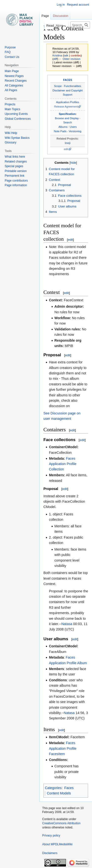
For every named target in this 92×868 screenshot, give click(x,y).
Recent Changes (16, 81)
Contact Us (12, 57)
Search (68, 122)
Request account (78, 5)
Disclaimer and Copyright (68, 90)
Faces (69, 788)
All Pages (11, 90)
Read (48, 26)
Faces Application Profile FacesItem (63, 748)
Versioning (75, 131)
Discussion (60, 16)
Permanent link (14, 176)
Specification (67, 114)
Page (45, 16)
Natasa (67, 624)
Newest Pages (14, 76)
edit (66, 149)
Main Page (12, 71)
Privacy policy (51, 835)
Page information (16, 185)
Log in (61, 5)
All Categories (14, 86)
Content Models (59, 793)
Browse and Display (67, 118)
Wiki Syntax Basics (17, 138)
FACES (68, 80)
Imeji (68, 143)
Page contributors (16, 181)
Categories (53, 788)
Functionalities (73, 86)
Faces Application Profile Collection (63, 464)
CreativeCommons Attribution (61, 823)
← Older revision (70, 59)
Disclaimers (50, 853)
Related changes (16, 162)
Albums (63, 127)
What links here (15, 157)
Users (73, 127)
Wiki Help (11, 133)
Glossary (10, 142)
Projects (10, 104)
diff (55, 59)
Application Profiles (68, 102)
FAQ (8, 52)
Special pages (14, 166)
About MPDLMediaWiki (57, 844)
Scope (58, 86)
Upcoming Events (16, 114)
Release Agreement (66, 107)
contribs (76, 55)
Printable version (16, 171)
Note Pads (60, 131)
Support (68, 95)
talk (66, 55)
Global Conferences (18, 119)
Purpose (10, 47)
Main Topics (12, 109)
